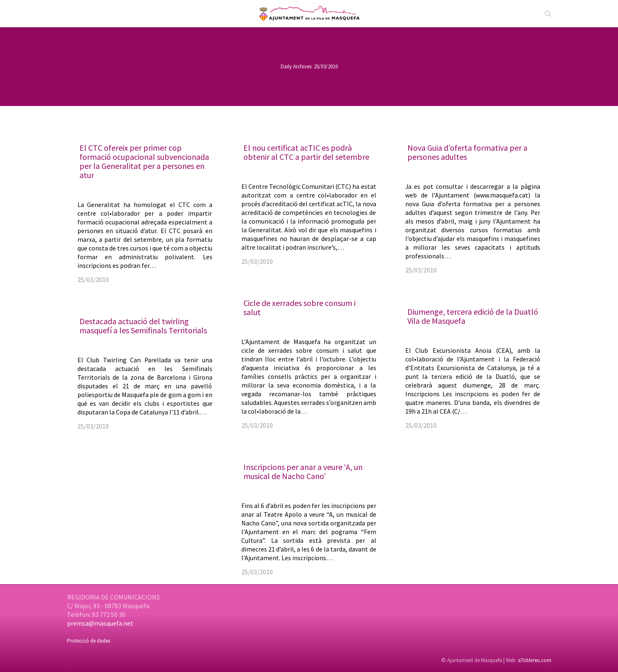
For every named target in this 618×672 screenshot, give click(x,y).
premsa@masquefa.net (100, 623)
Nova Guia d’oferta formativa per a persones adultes (467, 152)
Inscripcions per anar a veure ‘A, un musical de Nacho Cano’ (303, 471)
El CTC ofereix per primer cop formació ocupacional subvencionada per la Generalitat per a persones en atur (144, 161)
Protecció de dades (89, 641)
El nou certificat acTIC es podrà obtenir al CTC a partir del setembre (306, 152)
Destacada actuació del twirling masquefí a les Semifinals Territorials (143, 326)
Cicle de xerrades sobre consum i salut (299, 307)
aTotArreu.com (535, 660)
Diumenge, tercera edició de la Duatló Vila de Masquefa (473, 316)
